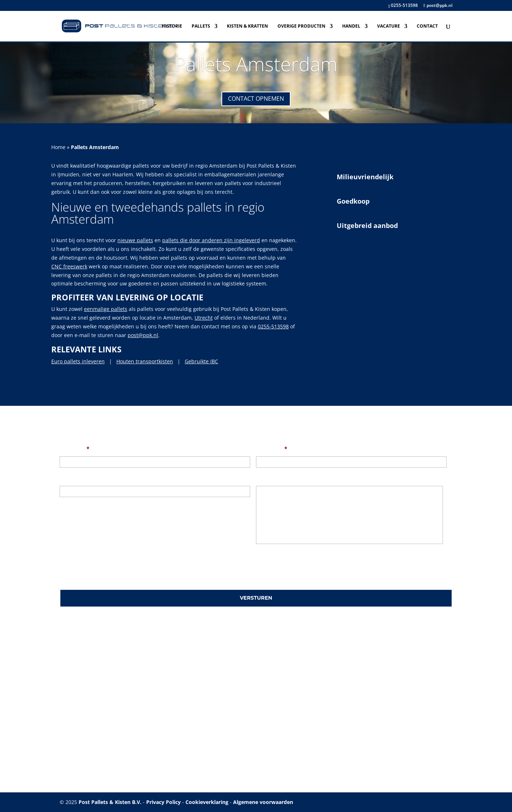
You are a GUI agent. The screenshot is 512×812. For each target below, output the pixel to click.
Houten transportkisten (145, 361)
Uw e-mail (272, 449)
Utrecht (204, 318)
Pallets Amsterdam (256, 64)
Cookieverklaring (207, 802)
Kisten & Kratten (247, 26)
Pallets (201, 26)
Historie (172, 26)
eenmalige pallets (106, 309)
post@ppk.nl (143, 335)
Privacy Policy (163, 802)
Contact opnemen (256, 99)
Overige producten (301, 26)
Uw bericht (270, 478)
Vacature (389, 26)
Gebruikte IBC (201, 361)
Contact (427, 26)
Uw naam (75, 449)
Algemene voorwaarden (263, 802)
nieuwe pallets (135, 240)
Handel (351, 26)
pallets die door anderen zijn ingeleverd (211, 240)
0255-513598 (404, 5)
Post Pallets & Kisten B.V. (110, 802)
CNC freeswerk (69, 266)
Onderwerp (74, 478)
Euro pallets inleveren (78, 361)
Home (58, 147)
